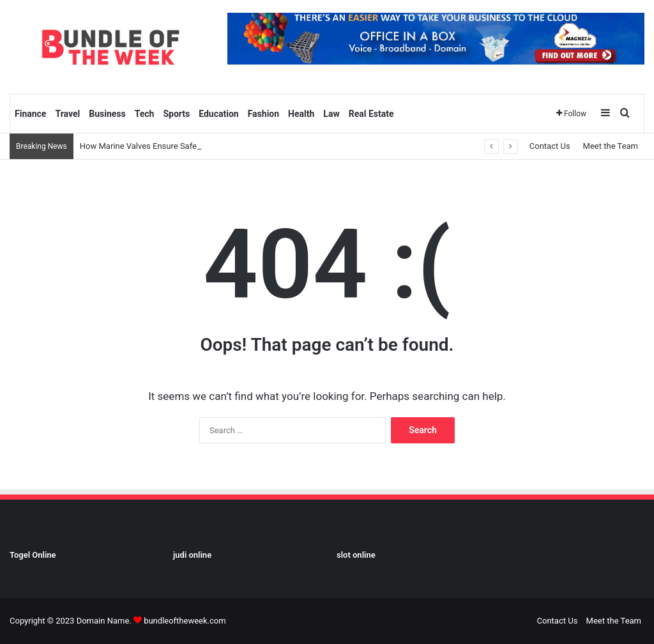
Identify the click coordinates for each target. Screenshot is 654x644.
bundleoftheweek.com (185, 621)
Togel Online (33, 555)
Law (331, 114)
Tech (145, 114)
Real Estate (371, 114)
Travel (67, 114)
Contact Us (550, 146)
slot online (356, 555)
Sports (176, 114)
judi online (192, 555)
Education (218, 114)
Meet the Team (611, 146)
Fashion (263, 114)
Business (107, 114)
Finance (30, 114)
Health (301, 114)
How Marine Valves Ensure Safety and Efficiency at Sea (181, 146)
